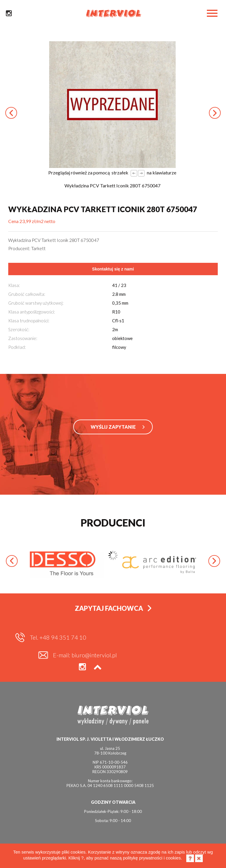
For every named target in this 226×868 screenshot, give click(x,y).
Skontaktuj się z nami (113, 269)
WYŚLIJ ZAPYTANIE (113, 430)
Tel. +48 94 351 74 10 (58, 639)
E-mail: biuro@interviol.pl (175, 639)
